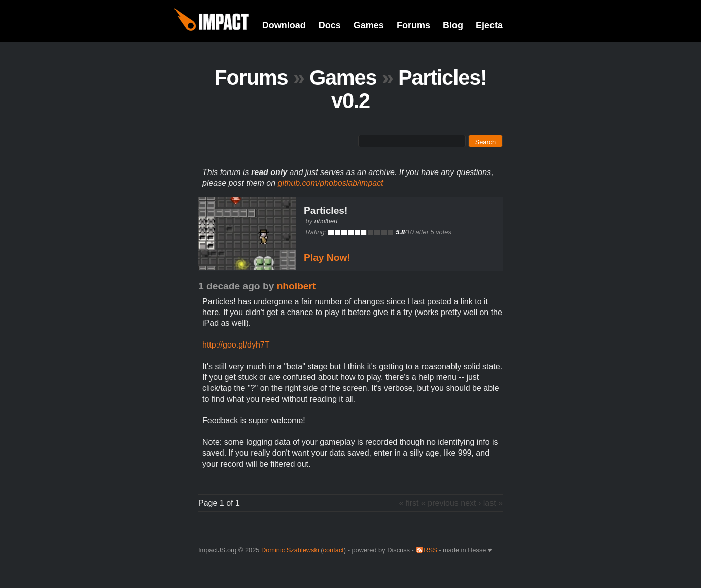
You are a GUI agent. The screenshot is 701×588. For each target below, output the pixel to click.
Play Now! (327, 257)
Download (284, 25)
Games (369, 25)
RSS (430, 550)
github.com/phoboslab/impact (331, 183)
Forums (413, 25)
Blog (453, 25)
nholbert (326, 221)
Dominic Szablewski (290, 550)
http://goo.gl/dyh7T (236, 345)
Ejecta (489, 25)
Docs (330, 25)
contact (334, 550)
